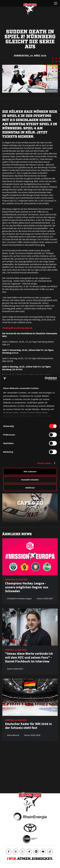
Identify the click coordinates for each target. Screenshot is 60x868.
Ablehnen (30, 488)
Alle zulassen (30, 471)
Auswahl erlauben (30, 480)
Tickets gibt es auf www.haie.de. (18, 328)
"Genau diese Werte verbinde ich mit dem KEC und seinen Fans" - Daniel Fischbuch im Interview (29, 657)
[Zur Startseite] (30, 9)
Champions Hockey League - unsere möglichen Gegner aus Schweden (27, 587)
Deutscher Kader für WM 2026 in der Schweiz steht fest (28, 726)
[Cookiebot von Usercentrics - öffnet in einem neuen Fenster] (45, 378)
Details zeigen (44, 463)
